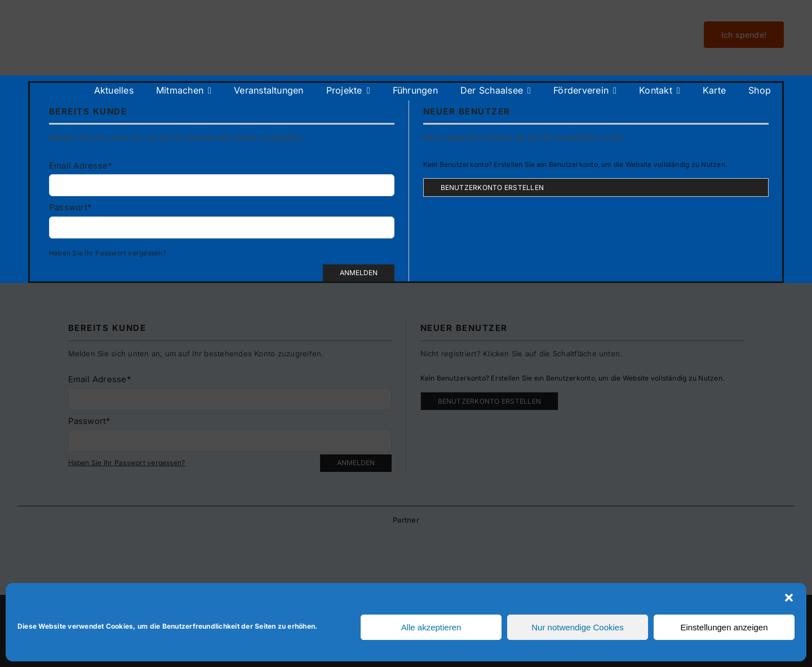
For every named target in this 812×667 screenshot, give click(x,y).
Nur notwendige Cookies (577, 627)
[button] (789, 598)
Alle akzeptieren (431, 627)
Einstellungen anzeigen (724, 627)
